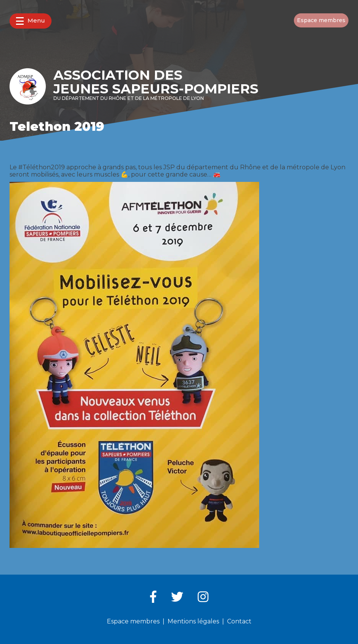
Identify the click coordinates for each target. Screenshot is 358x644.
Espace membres (321, 20)
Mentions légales (193, 621)
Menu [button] (31, 21)
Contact (239, 621)
